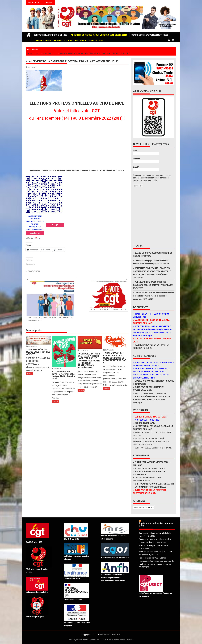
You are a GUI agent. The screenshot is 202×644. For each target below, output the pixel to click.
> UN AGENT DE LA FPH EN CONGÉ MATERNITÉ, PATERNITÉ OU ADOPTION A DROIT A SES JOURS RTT (151, 442)
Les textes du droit (72, 579)
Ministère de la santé (73, 600)
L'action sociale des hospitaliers (115, 557)
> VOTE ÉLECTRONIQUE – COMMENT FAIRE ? (108, 296)
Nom (135, 150)
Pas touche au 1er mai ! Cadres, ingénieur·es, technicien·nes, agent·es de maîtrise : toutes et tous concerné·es (156, 561)
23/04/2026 (33, 346)
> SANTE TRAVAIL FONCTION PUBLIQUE (151, 393)
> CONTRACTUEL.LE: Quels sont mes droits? (152, 448)
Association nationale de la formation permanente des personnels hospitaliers (113, 578)
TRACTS (31, 271)
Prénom (136, 159)
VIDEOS (37, 271)
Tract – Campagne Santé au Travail (154, 545)
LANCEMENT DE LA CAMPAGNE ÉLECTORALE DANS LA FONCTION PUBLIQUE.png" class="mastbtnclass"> (35, 225)
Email (136, 167)
